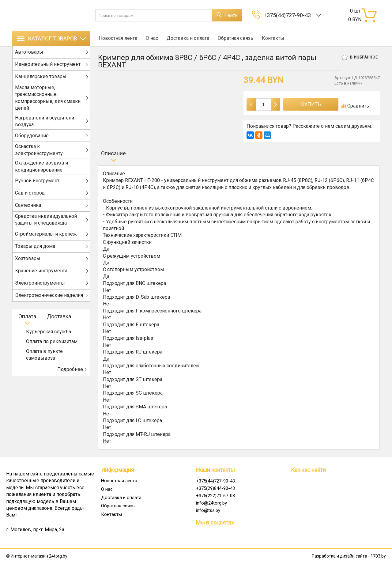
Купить (311, 104)
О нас (150, 38)
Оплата (27, 319)
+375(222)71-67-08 (215, 496)
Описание (113, 153)
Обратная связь (232, 38)
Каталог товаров (51, 38)
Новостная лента (117, 38)
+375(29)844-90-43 (215, 488)
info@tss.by (208, 510)
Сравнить (355, 106)
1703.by (378, 556)
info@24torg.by (211, 503)
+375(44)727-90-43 (288, 15)
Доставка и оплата (185, 38)
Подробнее (72, 372)
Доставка (59, 319)
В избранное (360, 57)
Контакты (268, 38)
